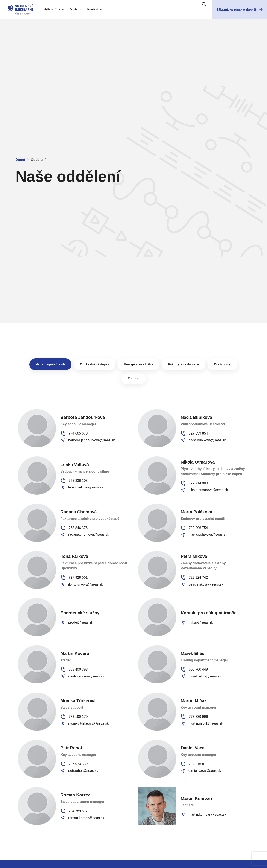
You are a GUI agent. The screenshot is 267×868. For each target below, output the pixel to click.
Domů (20, 160)
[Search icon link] (204, 5)
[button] (240, 9)
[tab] (50, 364)
